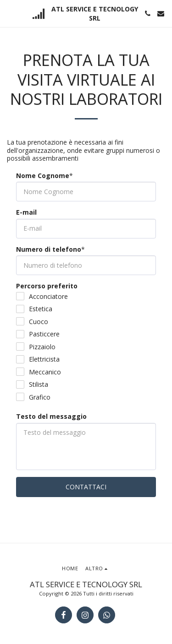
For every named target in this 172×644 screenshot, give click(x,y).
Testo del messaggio (51, 417)
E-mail (26, 212)
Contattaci (86, 487)
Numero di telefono (49, 249)
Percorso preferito (47, 286)
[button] (10, 13)
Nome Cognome (43, 176)
